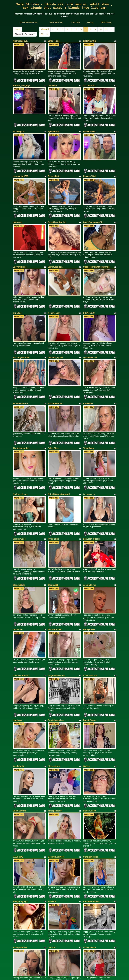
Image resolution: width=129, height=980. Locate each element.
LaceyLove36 (89, 896)
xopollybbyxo (90, 554)
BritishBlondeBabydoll (59, 469)
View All (45, 29)
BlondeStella (19, 554)
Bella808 (52, 853)
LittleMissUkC (90, 41)
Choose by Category (25, 34)
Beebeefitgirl (54, 169)
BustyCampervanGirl (93, 212)
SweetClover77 (90, 126)
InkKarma (17, 212)
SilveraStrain (54, 725)
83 (42, 34)
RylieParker (54, 510)
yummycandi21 (55, 254)
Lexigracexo (89, 469)
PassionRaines (55, 383)
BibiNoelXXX (89, 297)
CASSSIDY (18, 810)
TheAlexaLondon (21, 425)
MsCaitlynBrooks (21, 339)
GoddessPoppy (20, 469)
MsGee (86, 725)
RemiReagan (54, 297)
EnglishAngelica (56, 682)
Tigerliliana (88, 425)
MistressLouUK (20, 41)
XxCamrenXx (89, 83)
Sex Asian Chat (56, 22)
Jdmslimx (53, 83)
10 (100, 29)
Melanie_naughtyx (22, 83)
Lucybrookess (20, 254)
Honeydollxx (89, 596)
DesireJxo (18, 596)
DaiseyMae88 (89, 767)
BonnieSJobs (90, 682)
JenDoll (52, 896)
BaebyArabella (20, 896)
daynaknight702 (20, 169)
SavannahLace (90, 640)
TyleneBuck (54, 126)
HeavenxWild (89, 169)
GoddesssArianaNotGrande (96, 254)
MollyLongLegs (20, 853)
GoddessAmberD (21, 640)
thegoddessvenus (57, 640)
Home (17, 29)
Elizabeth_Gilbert (91, 510)
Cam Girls (76, 22)
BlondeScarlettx (21, 383)
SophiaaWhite (20, 767)
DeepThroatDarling (57, 212)
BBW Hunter (106, 22)
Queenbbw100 (90, 339)
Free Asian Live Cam (29, 22)
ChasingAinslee (91, 810)
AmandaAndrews (91, 853)
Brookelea (88, 383)
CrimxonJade (19, 510)
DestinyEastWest (56, 810)
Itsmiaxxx (17, 682)
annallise (17, 297)
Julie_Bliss (53, 425)
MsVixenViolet (55, 596)
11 (106, 29)
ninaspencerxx (55, 767)
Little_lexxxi (54, 41)
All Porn (90, 22)
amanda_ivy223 (55, 339)
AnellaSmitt (18, 725)
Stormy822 (53, 554)
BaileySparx (19, 126)
